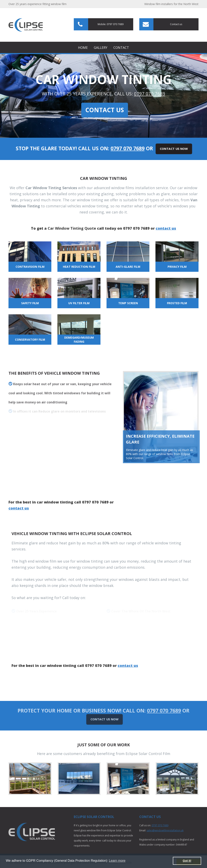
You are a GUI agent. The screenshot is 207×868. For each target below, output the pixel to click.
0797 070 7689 (150, 94)
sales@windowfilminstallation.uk (165, 830)
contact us (166, 228)
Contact (121, 48)
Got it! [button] (187, 861)
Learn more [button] (117, 861)
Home (83, 48)
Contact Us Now (174, 149)
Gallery (101, 48)
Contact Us (105, 110)
